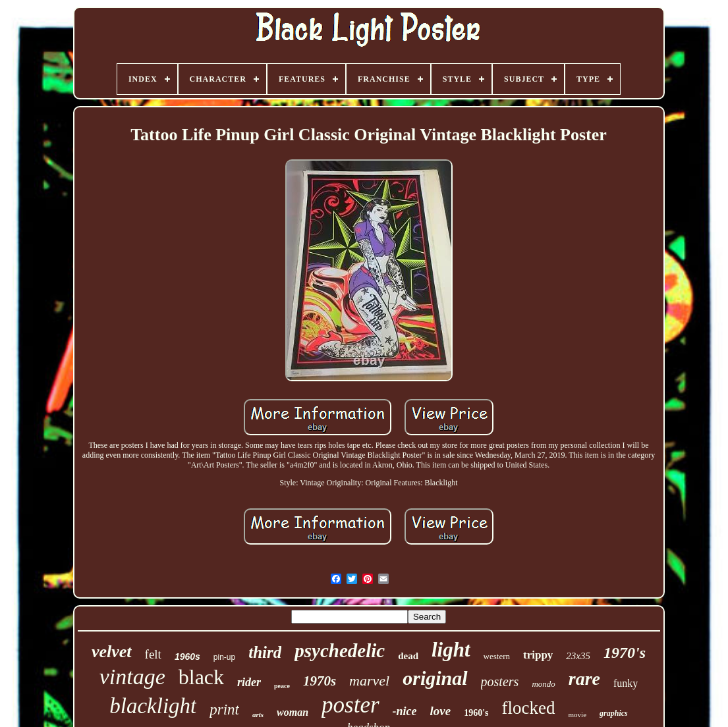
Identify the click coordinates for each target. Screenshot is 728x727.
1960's (476, 713)
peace (282, 686)
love (441, 711)
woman (293, 712)
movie (578, 714)
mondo (543, 684)
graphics (614, 713)
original (435, 678)
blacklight (153, 706)
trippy (538, 655)
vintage (132, 677)
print (224, 710)
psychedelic (340, 651)
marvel (369, 681)
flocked (529, 708)
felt (153, 654)
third (265, 652)
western (497, 656)
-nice (405, 711)
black (201, 677)
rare (584, 679)
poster (350, 705)
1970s (320, 681)
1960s (187, 657)
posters (500, 682)
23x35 (578, 656)
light (451, 650)
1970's (625, 653)
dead (408, 656)
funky (626, 683)
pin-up (224, 657)
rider (249, 682)
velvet (112, 652)
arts (258, 714)
